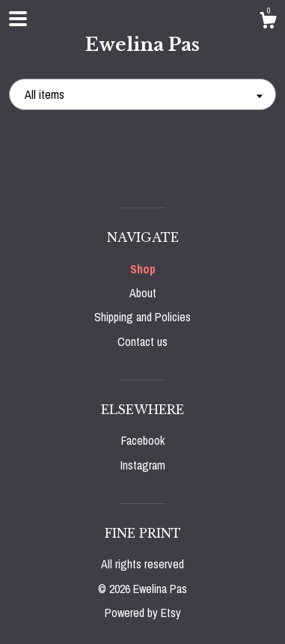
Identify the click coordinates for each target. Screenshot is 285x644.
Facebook (143, 440)
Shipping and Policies (142, 317)
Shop (143, 269)
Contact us (142, 341)
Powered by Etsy (143, 613)
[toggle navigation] (18, 19)
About (143, 293)
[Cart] (268, 22)
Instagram (143, 465)
